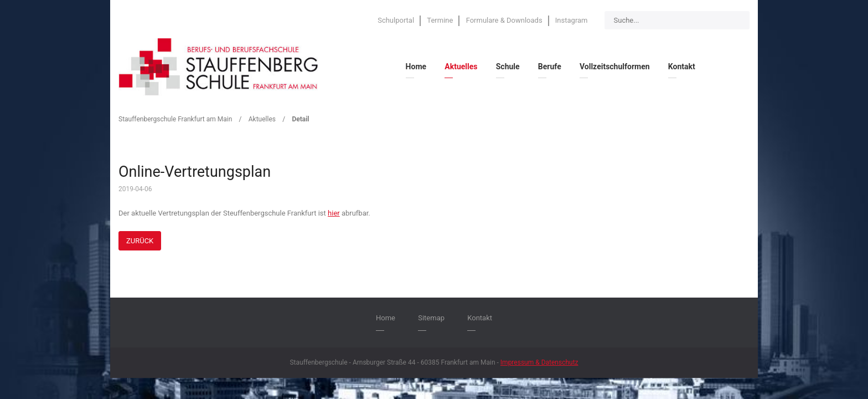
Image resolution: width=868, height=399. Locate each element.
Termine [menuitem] (440, 20)
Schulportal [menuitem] (396, 20)
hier (334, 213)
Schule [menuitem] (508, 66)
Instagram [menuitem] (572, 20)
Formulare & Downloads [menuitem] (504, 20)
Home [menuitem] (416, 66)
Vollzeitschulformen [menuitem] (615, 66)
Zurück (140, 241)
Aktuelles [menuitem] (461, 66)
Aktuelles (262, 119)
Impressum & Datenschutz (539, 362)
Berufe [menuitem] (550, 66)
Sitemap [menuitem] (431, 318)
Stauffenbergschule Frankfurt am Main (175, 119)
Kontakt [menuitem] (682, 66)
